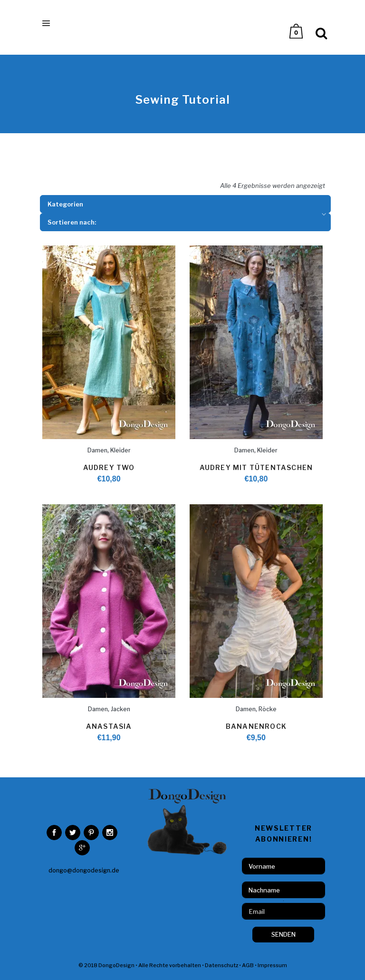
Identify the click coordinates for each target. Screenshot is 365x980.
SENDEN (283, 934)
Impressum (272, 965)
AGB (248, 965)
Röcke (268, 709)
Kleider (120, 450)
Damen (97, 450)
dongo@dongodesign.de (84, 870)
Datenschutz (221, 965)
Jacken (120, 709)
